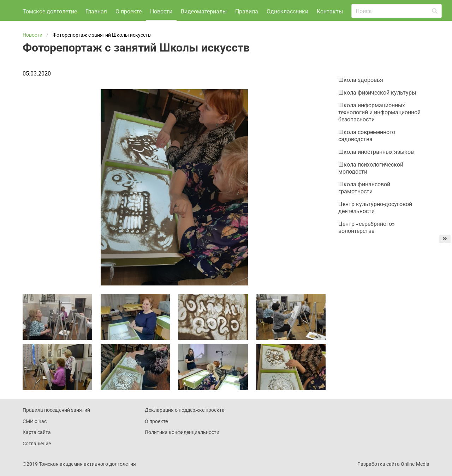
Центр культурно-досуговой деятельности (375, 224)
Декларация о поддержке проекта (185, 426)
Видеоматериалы (204, 9)
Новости (161, 9)
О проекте (129, 9)
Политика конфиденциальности (182, 448)
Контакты (99, 27)
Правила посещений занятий (56, 426)
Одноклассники (287, 9)
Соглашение (37, 459)
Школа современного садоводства (367, 152)
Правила (247, 9)
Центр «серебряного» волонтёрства (367, 243)
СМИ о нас (35, 437)
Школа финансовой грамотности (364, 204)
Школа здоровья (361, 96)
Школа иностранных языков (376, 168)
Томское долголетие (50, 27)
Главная (96, 9)
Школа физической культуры (377, 109)
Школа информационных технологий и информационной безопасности (379, 128)
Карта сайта (37, 448)
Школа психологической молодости (371, 184)
